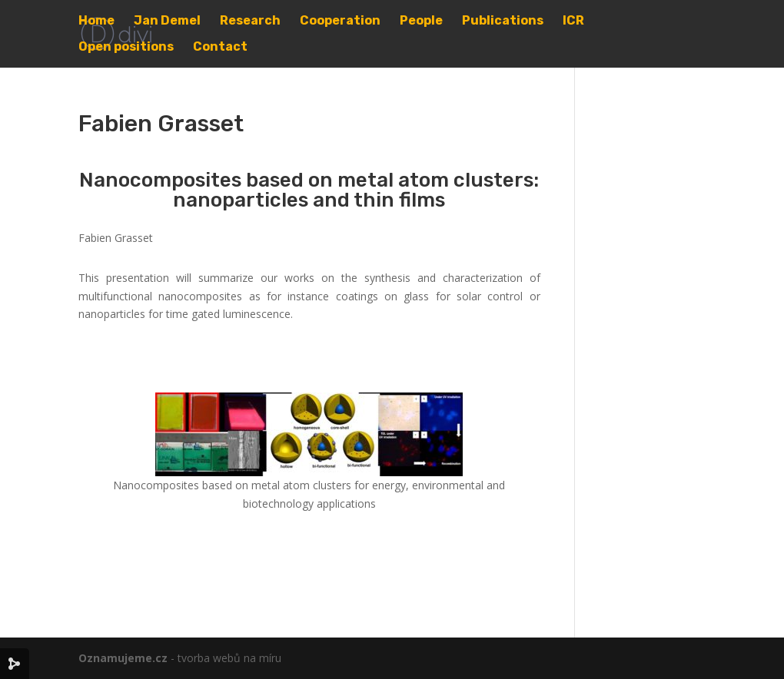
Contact (220, 48)
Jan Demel (167, 22)
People (421, 22)
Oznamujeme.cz (123, 658)
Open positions (126, 48)
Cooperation (340, 22)
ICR (573, 22)
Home (96, 22)
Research (250, 22)
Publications (503, 22)
